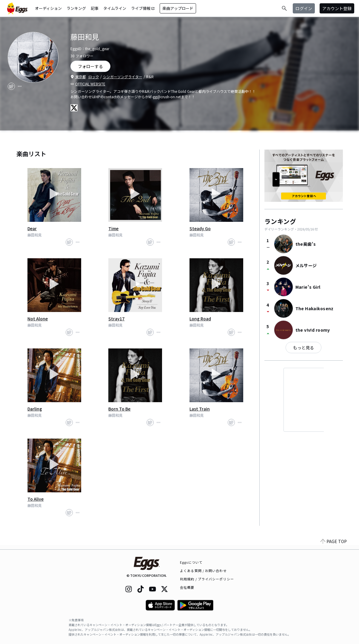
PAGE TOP (334, 546)
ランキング (76, 8)
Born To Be (119, 409)
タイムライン (115, 8)
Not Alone (38, 319)
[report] (20, 86)
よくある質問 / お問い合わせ (203, 571)
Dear (32, 228)
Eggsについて (191, 562)
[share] (11, 86)
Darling (35, 409)
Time (113, 228)
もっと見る (303, 348)
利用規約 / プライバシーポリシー (207, 579)
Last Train (200, 409)
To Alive (36, 499)
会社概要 (187, 587)
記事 (95, 8)
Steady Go (200, 228)
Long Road (200, 319)
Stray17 (116, 319)
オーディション (48, 8)
